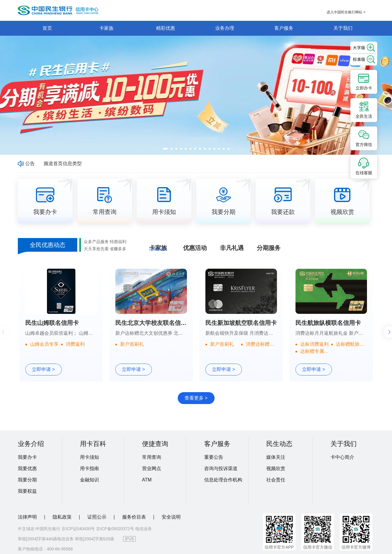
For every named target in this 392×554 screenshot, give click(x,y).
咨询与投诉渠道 (221, 468)
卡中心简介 (342, 457)
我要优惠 (27, 468)
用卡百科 (93, 444)
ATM (147, 480)
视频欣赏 (276, 468)
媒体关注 (276, 457)
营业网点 (152, 468)
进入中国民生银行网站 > (346, 12)
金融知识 (89, 480)
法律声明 (28, 517)
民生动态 (279, 444)
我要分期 (27, 480)
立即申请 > (43, 369)
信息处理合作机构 (223, 480)
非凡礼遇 (232, 248)
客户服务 (284, 28)
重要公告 (214, 457)
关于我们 (343, 28)
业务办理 (225, 28)
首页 (47, 28)
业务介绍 (31, 444)
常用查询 (152, 457)
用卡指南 (89, 468)
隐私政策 (63, 517)
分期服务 (269, 248)
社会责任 (276, 480)
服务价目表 (135, 517)
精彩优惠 (166, 28)
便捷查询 (155, 444)
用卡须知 (89, 457)
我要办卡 (27, 457)
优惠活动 (195, 248)
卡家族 (106, 28)
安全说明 (171, 517)
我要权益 (27, 491)
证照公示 (97, 517)
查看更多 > (196, 398)
